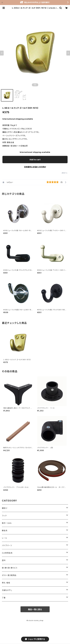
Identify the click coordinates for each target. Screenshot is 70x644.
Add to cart (35, 160)
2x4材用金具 (7, 553)
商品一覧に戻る (35, 609)
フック (4, 516)
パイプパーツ (7, 545)
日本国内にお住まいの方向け (35, 167)
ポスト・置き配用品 (9, 575)
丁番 (4, 598)
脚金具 (5, 530)
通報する (65, 173)
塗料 (4, 560)
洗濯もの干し (7, 590)
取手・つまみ (7, 523)
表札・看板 (6, 583)
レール (4, 538)
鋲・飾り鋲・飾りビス (10, 568)
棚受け (5, 508)
